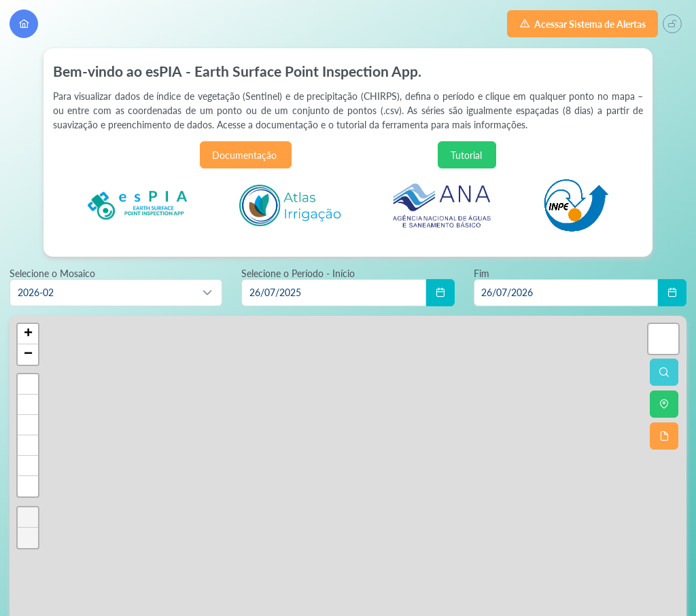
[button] (207, 293)
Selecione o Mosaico (52, 273)
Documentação (245, 155)
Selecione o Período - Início (298, 273)
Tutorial (467, 155)
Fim (482, 273)
